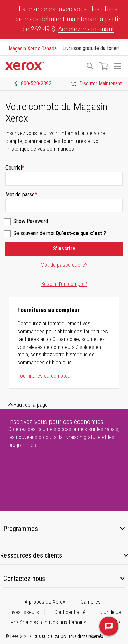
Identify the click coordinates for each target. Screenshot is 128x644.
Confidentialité (70, 612)
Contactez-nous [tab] (24, 579)
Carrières (91, 602)
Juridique (111, 612)
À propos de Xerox (45, 602)
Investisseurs (24, 612)
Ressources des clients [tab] (31, 555)
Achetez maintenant (86, 29)
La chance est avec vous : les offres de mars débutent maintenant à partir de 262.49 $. (68, 19)
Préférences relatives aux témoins (48, 622)
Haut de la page (31, 405)
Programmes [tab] (21, 529)
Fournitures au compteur (45, 376)
